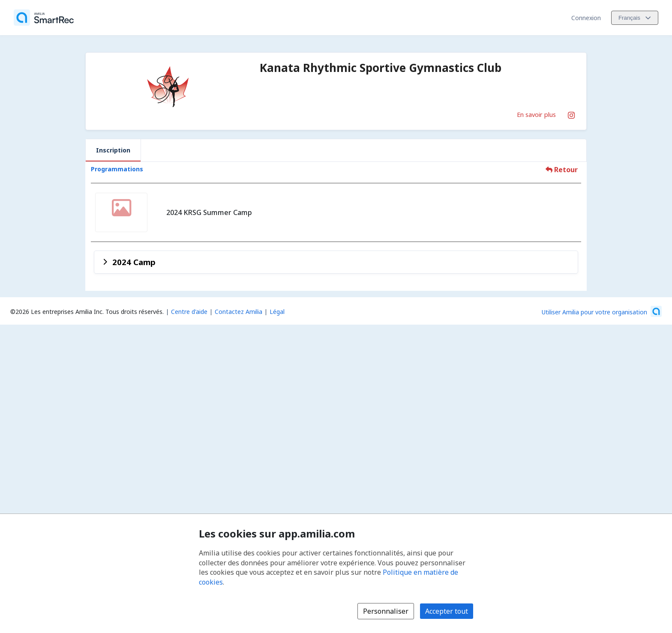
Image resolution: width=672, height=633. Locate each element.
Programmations (117, 169)
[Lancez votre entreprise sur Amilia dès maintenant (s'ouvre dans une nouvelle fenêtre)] (602, 311)
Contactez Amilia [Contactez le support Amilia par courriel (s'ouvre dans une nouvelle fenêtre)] (238, 312)
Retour (562, 170)
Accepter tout (447, 611)
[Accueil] (44, 18)
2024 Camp (134, 262)
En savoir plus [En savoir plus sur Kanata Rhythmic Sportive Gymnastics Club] (536, 114)
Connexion (586, 18)
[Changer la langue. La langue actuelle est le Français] (635, 18)
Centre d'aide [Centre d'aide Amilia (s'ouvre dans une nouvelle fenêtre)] (189, 312)
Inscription (113, 150)
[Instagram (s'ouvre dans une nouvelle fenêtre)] (571, 113)
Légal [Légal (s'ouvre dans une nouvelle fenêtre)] (277, 312)
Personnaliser (386, 611)
